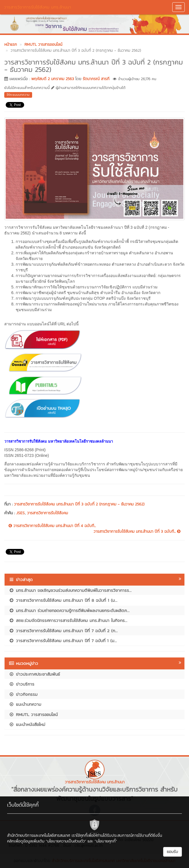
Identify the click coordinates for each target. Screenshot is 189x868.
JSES (20, 513)
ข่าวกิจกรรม (23, 694)
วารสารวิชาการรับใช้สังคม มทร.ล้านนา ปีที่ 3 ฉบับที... (137, 532)
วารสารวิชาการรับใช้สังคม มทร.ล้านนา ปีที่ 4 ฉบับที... (52, 526)
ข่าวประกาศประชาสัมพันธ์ (34, 674)
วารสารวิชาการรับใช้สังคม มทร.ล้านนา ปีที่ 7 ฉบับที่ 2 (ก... (63, 631)
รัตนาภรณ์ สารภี (96, 79)
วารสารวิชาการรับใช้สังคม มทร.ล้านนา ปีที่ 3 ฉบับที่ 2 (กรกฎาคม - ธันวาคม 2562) (79, 504)
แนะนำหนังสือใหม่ (27, 724)
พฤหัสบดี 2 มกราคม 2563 (53, 79)
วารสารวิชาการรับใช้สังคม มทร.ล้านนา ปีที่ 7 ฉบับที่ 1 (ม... (63, 641)
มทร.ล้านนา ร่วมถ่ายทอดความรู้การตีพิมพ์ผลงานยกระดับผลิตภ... (69, 610)
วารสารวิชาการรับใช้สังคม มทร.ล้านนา (38, 7)
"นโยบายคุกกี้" (106, 841)
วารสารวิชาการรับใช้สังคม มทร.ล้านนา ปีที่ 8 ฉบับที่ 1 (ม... (63, 600)
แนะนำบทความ (25, 704)
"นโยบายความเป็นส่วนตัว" (66, 841)
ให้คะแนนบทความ (18, 95)
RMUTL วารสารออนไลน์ (33, 714)
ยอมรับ (173, 852)
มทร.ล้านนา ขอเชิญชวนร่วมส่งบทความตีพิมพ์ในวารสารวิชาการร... (70, 590)
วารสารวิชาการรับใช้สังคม (47, 513)
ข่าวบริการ (22, 684)
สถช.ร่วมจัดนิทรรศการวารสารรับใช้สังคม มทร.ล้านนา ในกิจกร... (68, 620)
